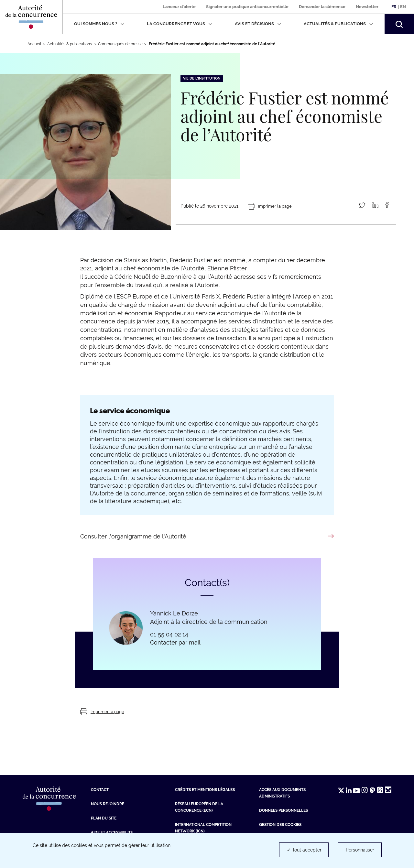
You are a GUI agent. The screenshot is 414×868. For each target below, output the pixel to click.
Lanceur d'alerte (179, 7)
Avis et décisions (258, 24)
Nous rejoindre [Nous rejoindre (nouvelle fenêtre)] (108, 804)
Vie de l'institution (202, 78)
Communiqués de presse (120, 44)
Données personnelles (283, 810)
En (403, 7)
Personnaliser (360, 850)
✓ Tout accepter (304, 850)
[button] (399, 24)
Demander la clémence (322, 7)
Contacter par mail (175, 642)
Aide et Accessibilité (112, 832)
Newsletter (367, 7)
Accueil (34, 44)
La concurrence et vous (180, 24)
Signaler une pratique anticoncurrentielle (247, 7)
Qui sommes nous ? (99, 24)
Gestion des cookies (280, 825)
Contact (100, 790)
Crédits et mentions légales (205, 790)
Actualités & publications (338, 24)
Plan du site (104, 818)
